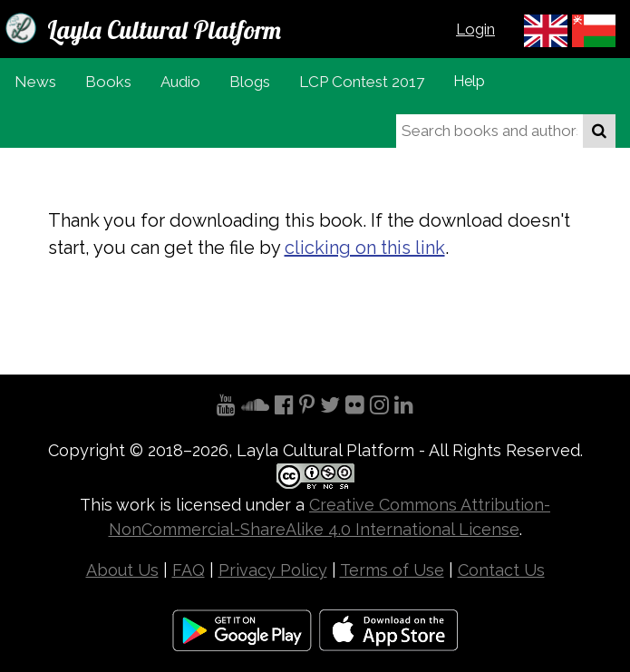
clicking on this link (365, 248)
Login (475, 29)
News (35, 82)
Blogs (250, 82)
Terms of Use (392, 570)
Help (469, 81)
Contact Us (501, 570)
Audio (180, 82)
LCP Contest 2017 (362, 82)
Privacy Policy (273, 570)
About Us (122, 570)
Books (108, 82)
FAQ (189, 570)
